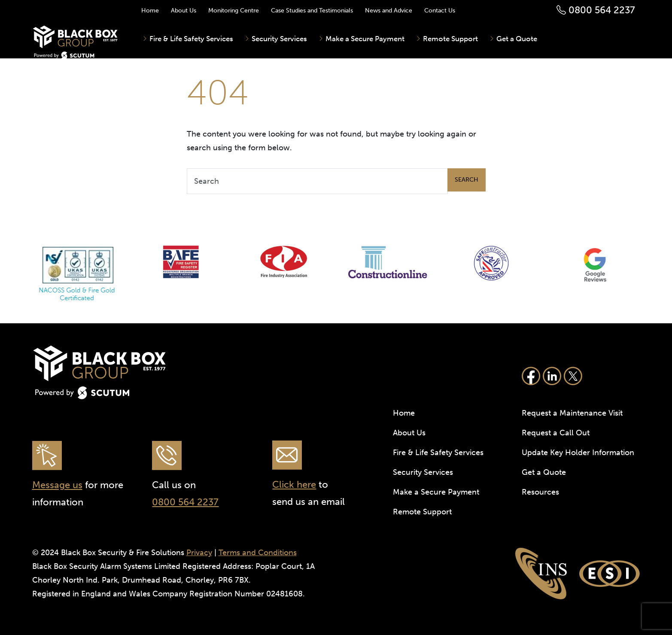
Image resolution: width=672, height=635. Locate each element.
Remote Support (450, 39)
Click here (294, 485)
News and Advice (389, 11)
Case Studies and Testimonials (312, 11)
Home (150, 11)
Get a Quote (516, 39)
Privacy (199, 553)
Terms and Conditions (258, 553)
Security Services (278, 39)
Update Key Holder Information (578, 453)
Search (467, 180)
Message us (57, 485)
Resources (540, 492)
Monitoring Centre (234, 11)
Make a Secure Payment (364, 39)
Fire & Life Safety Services (190, 39)
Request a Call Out (556, 433)
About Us (184, 11)
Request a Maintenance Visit (572, 413)
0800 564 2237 (596, 10)
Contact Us (440, 11)
